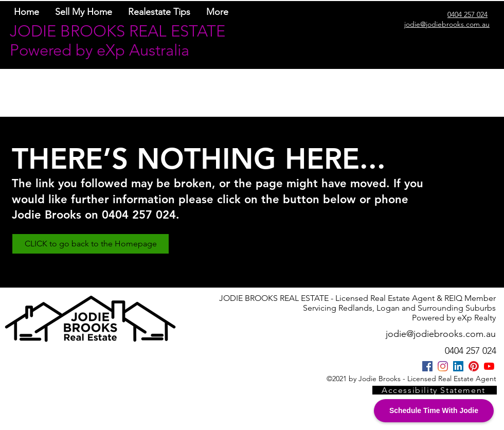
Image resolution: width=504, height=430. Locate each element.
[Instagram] (443, 366)
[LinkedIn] (458, 366)
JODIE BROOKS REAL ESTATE (118, 31)
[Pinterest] (474, 366)
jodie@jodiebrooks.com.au (441, 334)
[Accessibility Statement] (435, 390)
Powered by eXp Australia (100, 50)
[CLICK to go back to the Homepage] (91, 244)
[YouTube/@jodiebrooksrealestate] (489, 366)
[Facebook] (427, 366)
